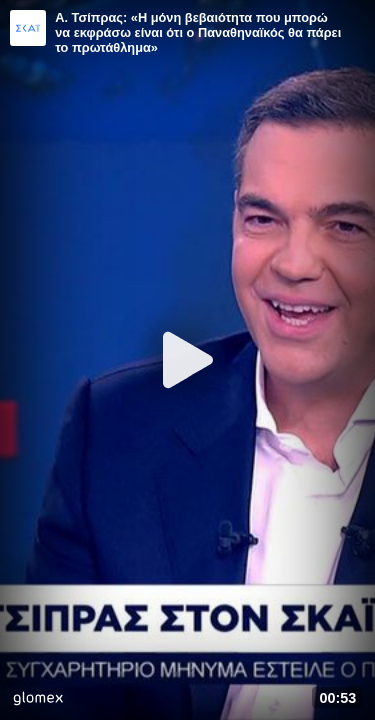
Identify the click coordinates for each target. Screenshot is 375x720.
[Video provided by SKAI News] (28, 28)
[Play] (188, 360)
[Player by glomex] (38, 700)
